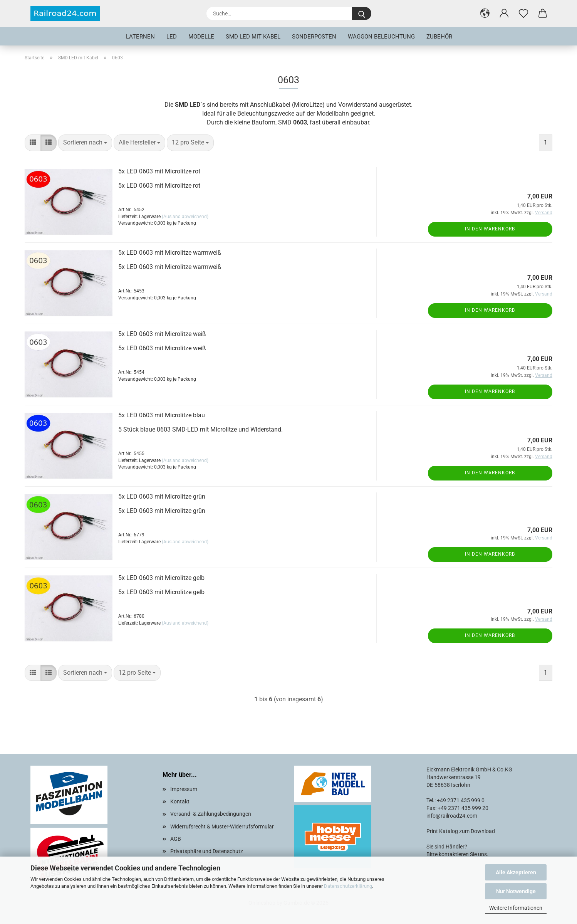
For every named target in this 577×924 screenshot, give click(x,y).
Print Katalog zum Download (461, 831)
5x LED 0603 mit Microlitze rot (159, 171)
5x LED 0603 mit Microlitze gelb (161, 578)
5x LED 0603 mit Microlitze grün (162, 496)
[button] (485, 13)
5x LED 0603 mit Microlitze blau (162, 415)
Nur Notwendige (516, 891)
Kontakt (180, 801)
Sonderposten (314, 37)
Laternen (140, 37)
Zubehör (439, 37)
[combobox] (85, 143)
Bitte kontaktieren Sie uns (457, 854)
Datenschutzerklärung (348, 886)
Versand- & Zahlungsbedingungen (211, 814)
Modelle (201, 37)
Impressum (184, 789)
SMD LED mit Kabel (253, 37)
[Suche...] (362, 13)
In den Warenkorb (490, 229)
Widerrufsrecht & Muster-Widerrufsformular (222, 827)
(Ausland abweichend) (185, 217)
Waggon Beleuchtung (381, 37)
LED (172, 37)
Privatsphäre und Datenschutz (207, 851)
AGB (176, 839)
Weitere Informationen (516, 908)
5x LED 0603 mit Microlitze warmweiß (170, 253)
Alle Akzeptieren (516, 872)
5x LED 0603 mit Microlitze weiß (162, 334)
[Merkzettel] (523, 13)
